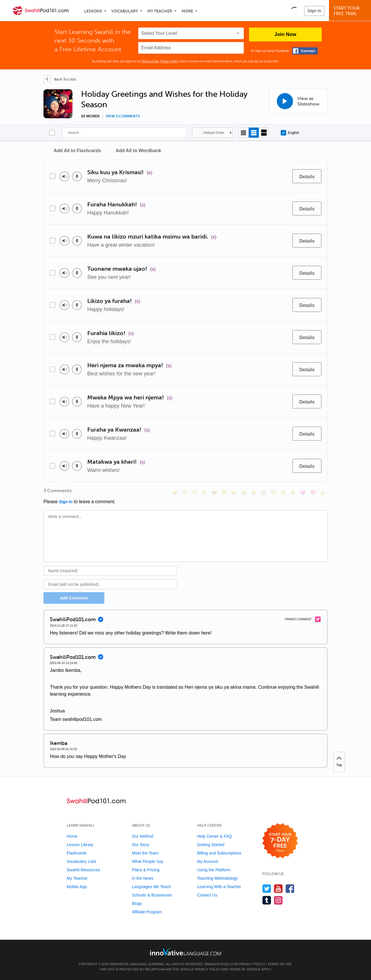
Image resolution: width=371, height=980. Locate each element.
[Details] (307, 176)
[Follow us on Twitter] (267, 889)
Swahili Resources (83, 870)
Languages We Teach (151, 887)
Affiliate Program (147, 912)
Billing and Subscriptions (219, 853)
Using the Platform (214, 870)
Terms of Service (245, 969)
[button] (295, 10)
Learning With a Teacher (219, 887)
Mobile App (77, 887)
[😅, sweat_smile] (244, 493)
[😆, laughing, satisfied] (234, 493)
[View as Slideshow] (298, 101)
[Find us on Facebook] (290, 889)
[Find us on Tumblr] (267, 900)
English (290, 133)
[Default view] (254, 133)
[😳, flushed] (185, 493)
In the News (143, 878)
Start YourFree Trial (351, 11)
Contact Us (207, 895)
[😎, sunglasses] (214, 493)
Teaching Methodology (217, 878)
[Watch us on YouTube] (278, 889)
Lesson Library (80, 845)
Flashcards (77, 853)
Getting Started (211, 845)
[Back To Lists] (60, 79)
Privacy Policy (170, 61)
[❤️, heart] (313, 493)
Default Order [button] (214, 133)
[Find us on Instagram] (278, 900)
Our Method (143, 836)
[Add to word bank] (282, 176)
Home (72, 836)
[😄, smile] (175, 493)
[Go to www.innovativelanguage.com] (185, 952)
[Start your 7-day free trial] (280, 841)
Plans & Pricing (146, 870)
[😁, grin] (194, 493)
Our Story (141, 845)
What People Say (148, 861)
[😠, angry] (224, 493)
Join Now (285, 34)
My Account (208, 861)
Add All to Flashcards (77, 151)
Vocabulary (125, 11)
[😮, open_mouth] (293, 493)
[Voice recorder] (77, 176)
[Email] (110, 584)
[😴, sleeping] (283, 493)
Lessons (93, 11)
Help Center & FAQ (214, 836)
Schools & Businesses (152, 895)
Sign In (314, 11)
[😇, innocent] (273, 493)
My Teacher (160, 11)
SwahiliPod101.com (221, 964)
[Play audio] (64, 176)
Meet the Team (145, 853)
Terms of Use (150, 61)
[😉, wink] (254, 493)
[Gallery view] (264, 133)
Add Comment (74, 598)
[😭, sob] (263, 493)
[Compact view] (244, 133)
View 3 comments (123, 116)
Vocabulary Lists (81, 861)
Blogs (137, 903)
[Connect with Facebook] (305, 51)
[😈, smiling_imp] (303, 493)
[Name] (110, 571)
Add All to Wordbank (138, 151)
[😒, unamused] (204, 493)
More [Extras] (187, 11)
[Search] (124, 133)
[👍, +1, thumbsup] (323, 493)
